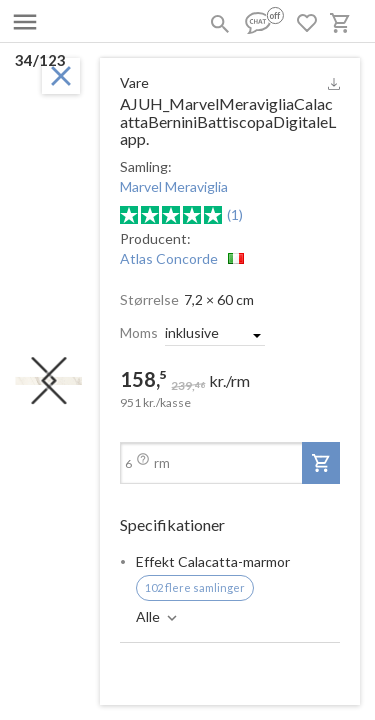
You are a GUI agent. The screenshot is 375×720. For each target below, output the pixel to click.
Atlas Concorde (169, 258)
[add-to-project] (321, 463)
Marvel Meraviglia (174, 186)
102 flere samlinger (195, 587)
